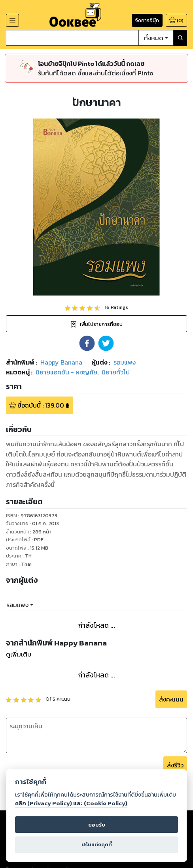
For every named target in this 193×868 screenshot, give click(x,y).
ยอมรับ (97, 825)
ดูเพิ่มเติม (19, 654)
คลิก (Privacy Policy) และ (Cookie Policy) (71, 803)
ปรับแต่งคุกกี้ (97, 845)
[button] (87, 343)
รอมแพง (17, 605)
